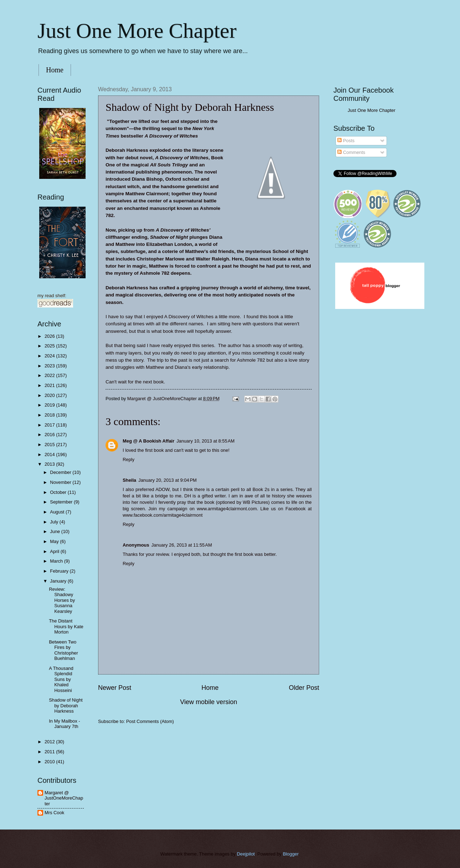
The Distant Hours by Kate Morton (66, 626)
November (61, 482)
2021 (50, 385)
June (56, 531)
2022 (50, 375)
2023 (50, 366)
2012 (50, 742)
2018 (50, 415)
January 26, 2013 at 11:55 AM (182, 545)
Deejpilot (246, 854)
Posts (346, 141)
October (59, 492)
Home (55, 70)
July (55, 522)
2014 (50, 454)
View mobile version (209, 702)
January (59, 581)
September (62, 502)
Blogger (291, 854)
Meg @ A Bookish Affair (149, 441)
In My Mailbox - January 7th (64, 724)
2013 (50, 464)
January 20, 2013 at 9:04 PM (168, 480)
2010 (50, 762)
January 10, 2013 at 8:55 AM (206, 441)
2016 (50, 435)
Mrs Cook (54, 813)
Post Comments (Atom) (150, 721)
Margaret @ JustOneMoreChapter (64, 798)
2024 (50, 356)
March (57, 561)
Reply (129, 459)
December (61, 472)
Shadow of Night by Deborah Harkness (66, 706)
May (55, 541)
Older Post (304, 688)
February (60, 571)
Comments (351, 152)
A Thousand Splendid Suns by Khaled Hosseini (61, 679)
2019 (50, 405)
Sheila (129, 480)
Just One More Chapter (137, 31)
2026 (50, 336)
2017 (50, 425)
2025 (50, 346)
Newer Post (115, 688)
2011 (50, 752)
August (58, 512)
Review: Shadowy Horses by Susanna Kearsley (62, 600)
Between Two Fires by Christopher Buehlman (63, 650)
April (55, 551)
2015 (50, 445)
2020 (50, 395)
